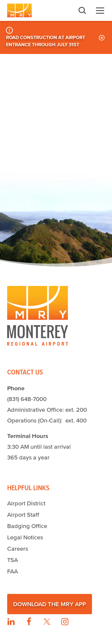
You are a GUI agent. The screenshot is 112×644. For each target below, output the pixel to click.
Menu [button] (100, 10)
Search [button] (82, 10)
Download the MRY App (50, 604)
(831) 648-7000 (27, 399)
